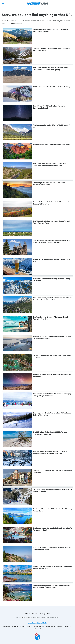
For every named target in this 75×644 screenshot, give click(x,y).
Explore (29, 626)
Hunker (60, 626)
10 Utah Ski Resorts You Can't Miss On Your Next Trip (52, 87)
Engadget (7, 626)
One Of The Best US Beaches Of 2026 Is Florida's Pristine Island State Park (50, 433)
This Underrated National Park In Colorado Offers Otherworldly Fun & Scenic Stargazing (50, 69)
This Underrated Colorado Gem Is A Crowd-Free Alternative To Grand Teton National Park (50, 165)
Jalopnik (15, 626)
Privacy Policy (45, 614)
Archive (35, 614)
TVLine (22, 626)
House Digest (51, 626)
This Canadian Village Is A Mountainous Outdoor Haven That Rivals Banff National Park (52, 299)
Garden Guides (39, 626)
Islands (67, 626)
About (27, 614)
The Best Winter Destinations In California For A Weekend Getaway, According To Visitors (50, 452)
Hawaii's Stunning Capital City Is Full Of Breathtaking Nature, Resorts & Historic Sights (52, 587)
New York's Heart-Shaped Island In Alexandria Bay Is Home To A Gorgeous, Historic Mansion (52, 241)
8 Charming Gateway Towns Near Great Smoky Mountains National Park (49, 184)
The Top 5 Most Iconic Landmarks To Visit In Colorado (52, 144)
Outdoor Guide (37, 629)
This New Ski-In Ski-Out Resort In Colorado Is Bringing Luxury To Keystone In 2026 (52, 395)
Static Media (26, 618)
